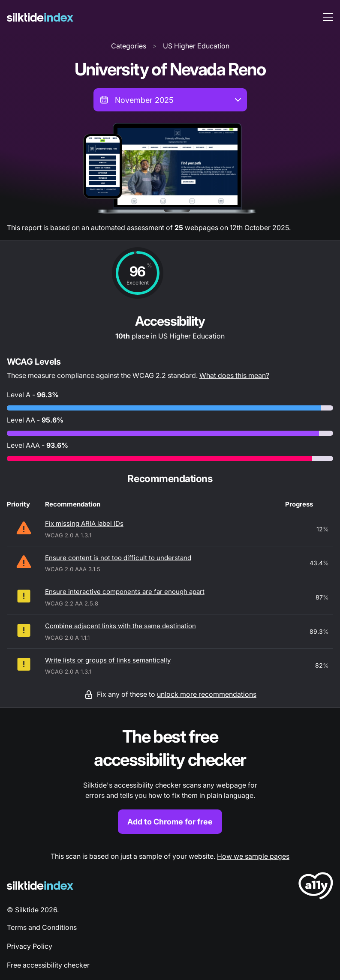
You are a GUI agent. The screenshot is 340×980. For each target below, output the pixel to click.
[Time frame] (170, 100)
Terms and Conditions (42, 927)
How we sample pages (253, 856)
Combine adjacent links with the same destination (120, 626)
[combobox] (170, 100)
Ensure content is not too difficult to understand (118, 558)
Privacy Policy (30, 946)
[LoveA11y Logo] (316, 887)
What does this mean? (234, 375)
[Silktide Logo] (40, 886)
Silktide (27, 910)
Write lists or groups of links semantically (108, 660)
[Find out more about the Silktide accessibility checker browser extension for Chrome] (170, 780)
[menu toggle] (328, 17)
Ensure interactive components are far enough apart (125, 592)
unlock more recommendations (207, 694)
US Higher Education (196, 46)
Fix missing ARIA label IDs (84, 523)
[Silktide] (40, 17)
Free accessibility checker (48, 965)
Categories (129, 46)
